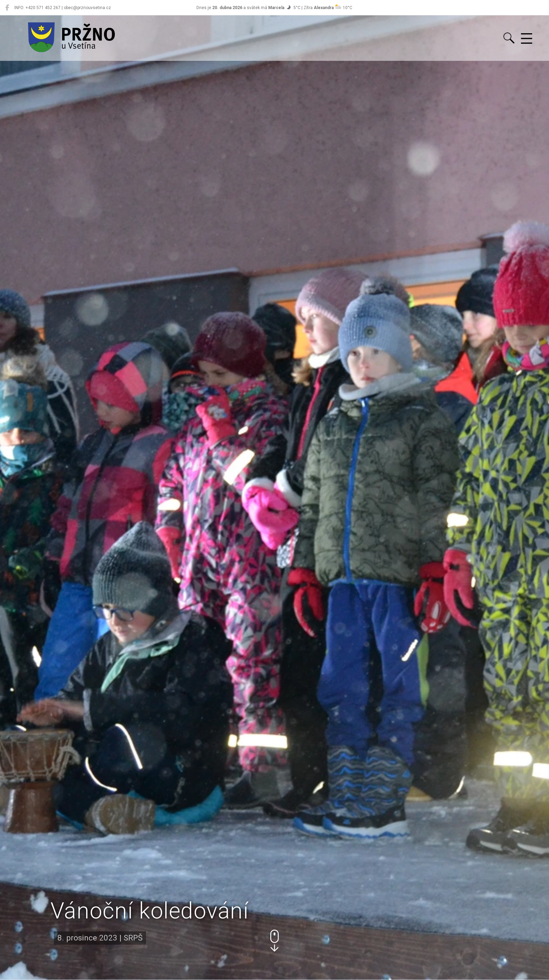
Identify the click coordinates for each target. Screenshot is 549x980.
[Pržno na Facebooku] (7, 8)
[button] (274, 941)
